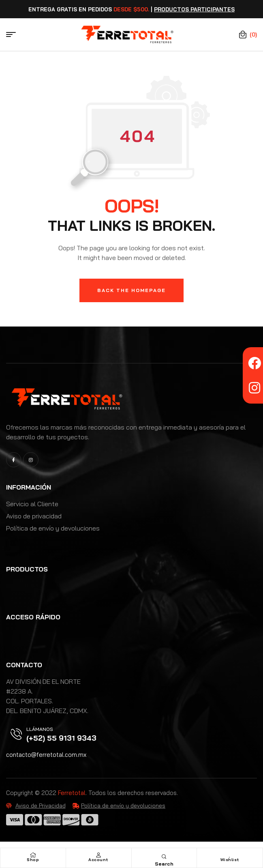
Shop (33, 860)
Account (98, 860)
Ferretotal (72, 793)
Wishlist (230, 860)
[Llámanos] (16, 734)
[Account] (98, 855)
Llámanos (40, 729)
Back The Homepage (131, 290)
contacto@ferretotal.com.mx (46, 755)
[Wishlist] (230, 855)
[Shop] (33, 855)
